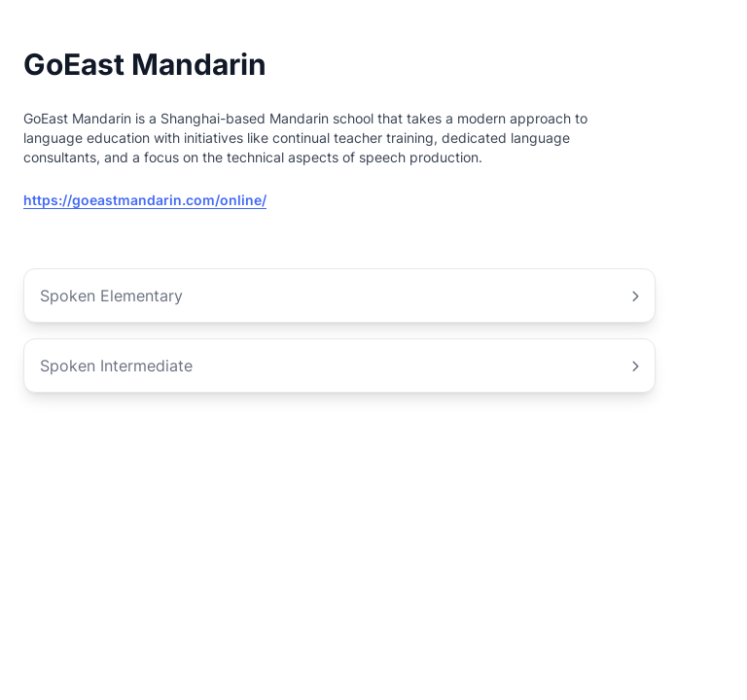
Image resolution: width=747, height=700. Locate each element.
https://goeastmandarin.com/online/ (145, 200)
